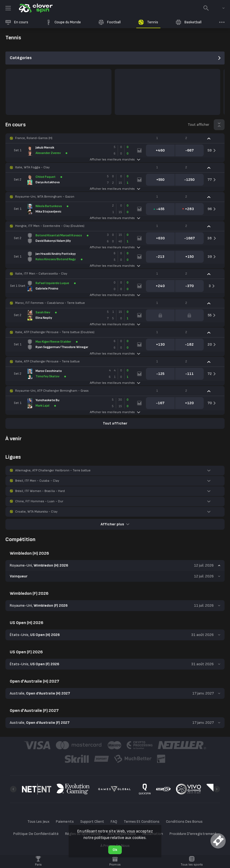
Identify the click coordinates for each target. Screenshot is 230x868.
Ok (115, 850)
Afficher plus (115, 524)
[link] (35, 8)
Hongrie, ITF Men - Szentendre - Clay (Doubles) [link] (50, 226)
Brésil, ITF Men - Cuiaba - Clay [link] (37, 481)
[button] (115, 138)
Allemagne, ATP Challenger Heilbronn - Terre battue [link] (53, 470)
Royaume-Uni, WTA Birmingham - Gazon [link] (45, 197)
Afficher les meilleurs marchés (115, 160)
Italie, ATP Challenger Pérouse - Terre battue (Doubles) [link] (55, 332)
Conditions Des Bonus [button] (184, 822)
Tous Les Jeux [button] (38, 822)
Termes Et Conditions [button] (142, 822)
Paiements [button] (65, 822)
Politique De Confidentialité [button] (36, 834)
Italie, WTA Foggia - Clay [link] (33, 167)
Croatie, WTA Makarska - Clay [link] (36, 512)
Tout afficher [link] (199, 125)
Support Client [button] (92, 822)
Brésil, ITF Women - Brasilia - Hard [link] (40, 491)
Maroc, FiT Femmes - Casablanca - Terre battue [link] (50, 303)
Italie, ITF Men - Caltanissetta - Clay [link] (41, 274)
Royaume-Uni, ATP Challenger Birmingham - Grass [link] (52, 391)
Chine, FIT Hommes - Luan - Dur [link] (39, 501)
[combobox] (219, 8)
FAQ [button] (114, 822)
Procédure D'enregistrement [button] (193, 834)
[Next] (217, 789)
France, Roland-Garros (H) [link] (34, 138)
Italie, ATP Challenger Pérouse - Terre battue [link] (47, 361)
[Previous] (13, 789)
